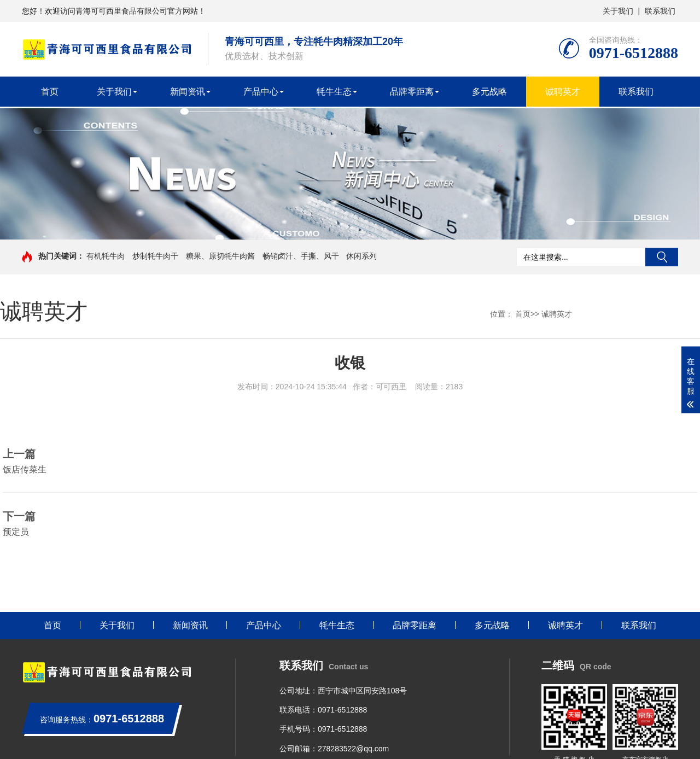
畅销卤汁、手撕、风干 (301, 256)
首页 (50, 92)
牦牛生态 (334, 92)
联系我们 (660, 11)
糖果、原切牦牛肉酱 (220, 256)
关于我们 (618, 11)
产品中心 (261, 92)
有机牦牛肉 (106, 256)
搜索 (662, 257)
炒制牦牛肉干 (155, 256)
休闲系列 (361, 256)
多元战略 (489, 92)
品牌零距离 (412, 92)
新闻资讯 (188, 92)
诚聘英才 (563, 92)
